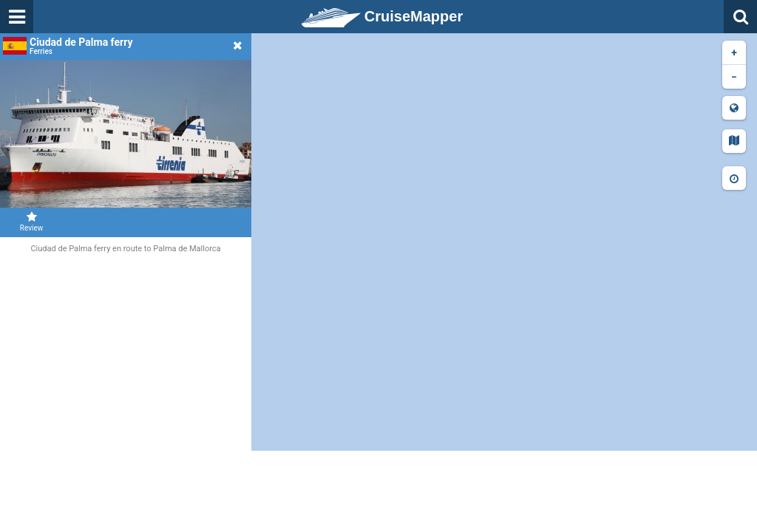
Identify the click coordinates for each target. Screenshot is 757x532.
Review (31, 222)
